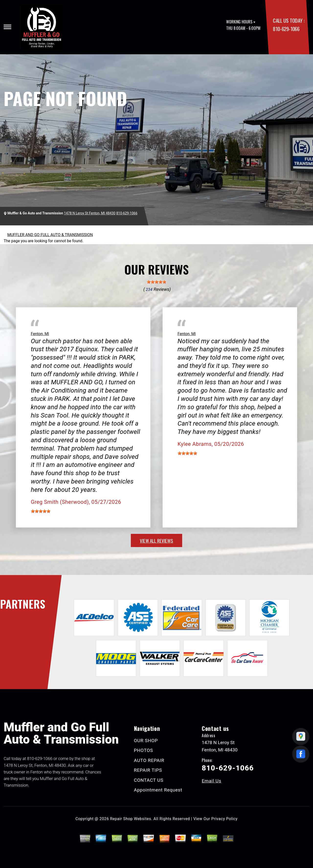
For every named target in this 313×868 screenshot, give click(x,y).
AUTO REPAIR (149, 760)
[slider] (156, 282)
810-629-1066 (286, 29)
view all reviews (156, 540)
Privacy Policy (224, 819)
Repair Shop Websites (131, 819)
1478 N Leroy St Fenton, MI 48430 (90, 213)
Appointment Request (158, 790)
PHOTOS (144, 750)
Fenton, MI (40, 334)
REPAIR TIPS (148, 770)
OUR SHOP (146, 741)
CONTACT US (149, 780)
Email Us (212, 781)
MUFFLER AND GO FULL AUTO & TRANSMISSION (50, 235)
